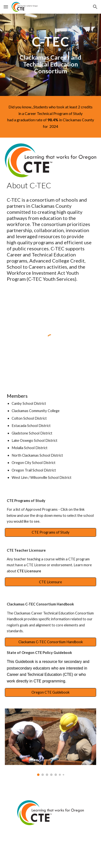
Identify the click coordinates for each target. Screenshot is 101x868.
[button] (6, 7)
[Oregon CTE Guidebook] (50, 692)
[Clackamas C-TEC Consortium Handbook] (50, 642)
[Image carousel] (50, 742)
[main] (50, 55)
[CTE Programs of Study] (50, 532)
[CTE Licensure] (50, 582)
